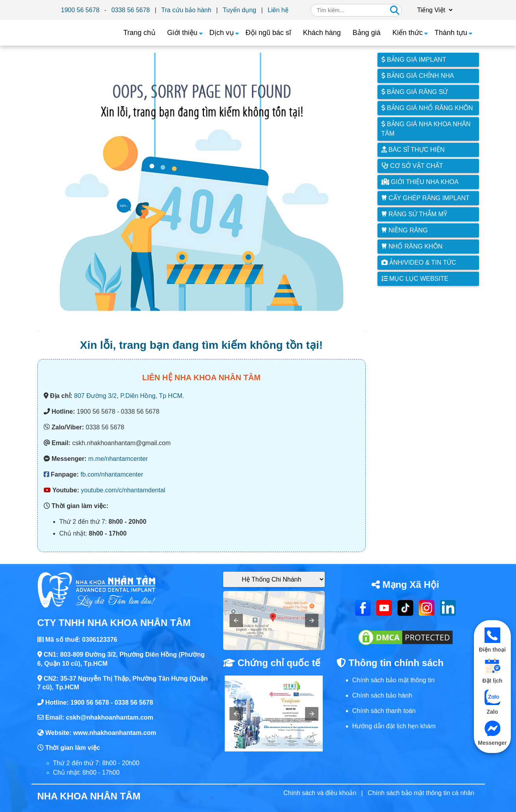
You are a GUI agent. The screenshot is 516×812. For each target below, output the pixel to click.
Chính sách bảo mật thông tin (393, 680)
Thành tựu (451, 33)
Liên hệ (278, 10)
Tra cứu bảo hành (186, 10)
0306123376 (100, 640)
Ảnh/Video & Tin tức (419, 262)
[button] (236, 621)
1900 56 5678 (80, 10)
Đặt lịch (492, 671)
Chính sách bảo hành (382, 695)
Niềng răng (405, 230)
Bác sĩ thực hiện (413, 150)
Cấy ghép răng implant (425, 198)
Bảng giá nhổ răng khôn (427, 108)
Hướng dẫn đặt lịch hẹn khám (394, 726)
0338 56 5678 (131, 10)
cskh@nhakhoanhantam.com (109, 717)
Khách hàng (322, 33)
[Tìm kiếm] (395, 10)
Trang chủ (139, 33)
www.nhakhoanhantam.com (115, 733)
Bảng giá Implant (414, 60)
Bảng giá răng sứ (415, 92)
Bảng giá (367, 33)
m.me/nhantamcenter (118, 459)
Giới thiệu (182, 33)
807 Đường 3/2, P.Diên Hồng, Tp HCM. (129, 396)
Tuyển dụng (240, 10)
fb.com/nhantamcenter (112, 474)
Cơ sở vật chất (412, 166)
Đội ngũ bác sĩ (268, 33)
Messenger (492, 733)
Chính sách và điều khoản (320, 793)
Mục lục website (415, 279)
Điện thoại (492, 640)
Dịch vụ (222, 33)
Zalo (492, 702)
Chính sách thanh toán (384, 711)
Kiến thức (408, 33)
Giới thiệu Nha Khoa (420, 182)
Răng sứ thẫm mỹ (414, 214)
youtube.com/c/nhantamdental (123, 490)
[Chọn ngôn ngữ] (434, 10)
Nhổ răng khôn (412, 246)
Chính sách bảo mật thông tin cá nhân (421, 793)
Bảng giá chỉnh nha (418, 76)
